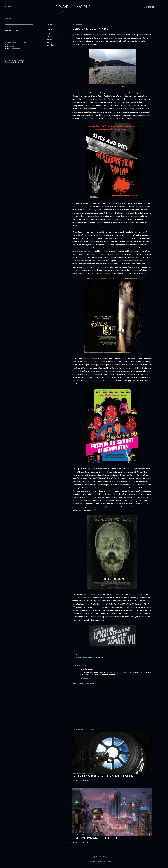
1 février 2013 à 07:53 (86, 678)
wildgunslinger (84, 669)
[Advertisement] (112, 706)
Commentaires (13, 48)
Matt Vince (108, 861)
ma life (49, 42)
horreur (50, 39)
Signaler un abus (12, 30)
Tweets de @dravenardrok (15, 62)
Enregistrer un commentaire (84, 683)
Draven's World (73, 7)
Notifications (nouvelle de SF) (95, 838)
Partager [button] (50, 24)
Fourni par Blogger (101, 857)
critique (50, 36)
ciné (48, 33)
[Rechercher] (149, 7)
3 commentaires (85, 781)
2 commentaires (85, 842)
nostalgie (50, 45)
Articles (10, 46)
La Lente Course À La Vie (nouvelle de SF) (103, 776)
